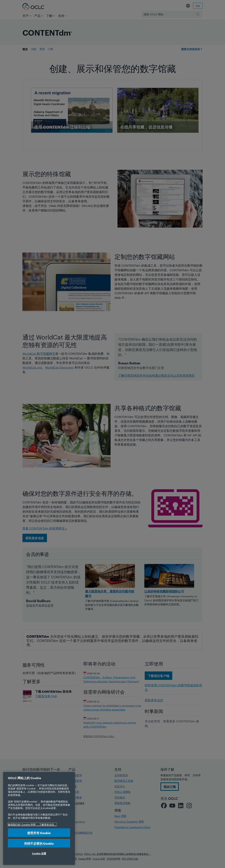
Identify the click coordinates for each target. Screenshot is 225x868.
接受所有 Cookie (39, 833)
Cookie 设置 (39, 853)
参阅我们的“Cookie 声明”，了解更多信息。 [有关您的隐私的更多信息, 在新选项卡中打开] (32, 824)
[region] (39, 818)
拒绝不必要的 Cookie (39, 843)
